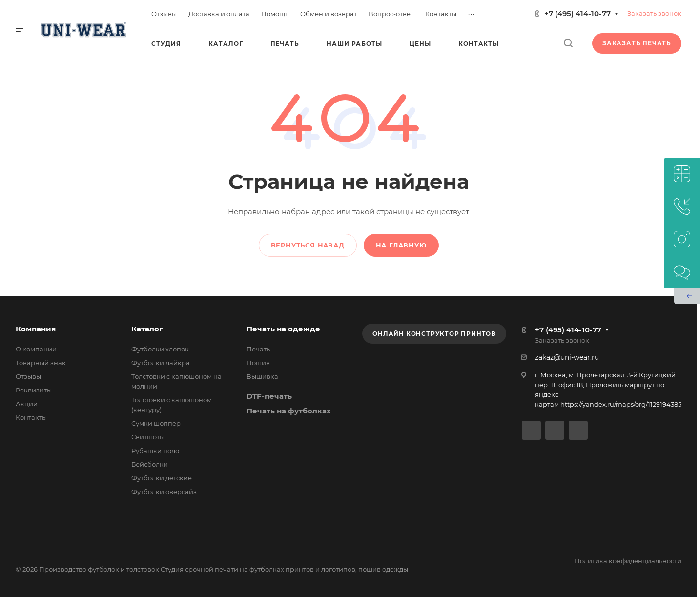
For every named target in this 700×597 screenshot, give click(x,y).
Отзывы (28, 376)
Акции (27, 404)
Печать (258, 349)
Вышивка (262, 376)
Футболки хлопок (160, 349)
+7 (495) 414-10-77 (577, 13)
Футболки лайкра (161, 363)
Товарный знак (41, 363)
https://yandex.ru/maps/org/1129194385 (621, 404)
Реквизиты (34, 390)
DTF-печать (269, 396)
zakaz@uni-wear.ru (567, 357)
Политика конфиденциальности (628, 561)
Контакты (31, 417)
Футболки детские (162, 478)
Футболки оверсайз (164, 492)
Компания (36, 329)
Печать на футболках (289, 411)
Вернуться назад (308, 245)
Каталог (147, 329)
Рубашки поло (155, 451)
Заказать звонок (654, 13)
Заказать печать (637, 43)
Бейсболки (150, 464)
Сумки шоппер (156, 423)
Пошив (258, 363)
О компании (36, 349)
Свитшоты (148, 437)
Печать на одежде (283, 329)
